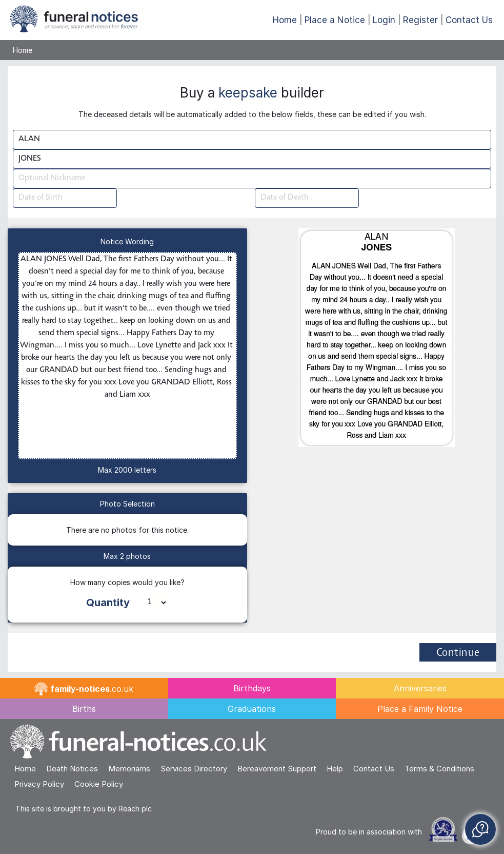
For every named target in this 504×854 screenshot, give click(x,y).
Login (384, 20)
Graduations (252, 709)
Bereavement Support (277, 769)
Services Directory (194, 769)
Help (335, 769)
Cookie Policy (99, 784)
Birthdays (252, 688)
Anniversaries (420, 688)
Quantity (108, 603)
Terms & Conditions (439, 769)
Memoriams (129, 769)
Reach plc (135, 809)
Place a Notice (335, 20)
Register (420, 20)
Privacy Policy (39, 784)
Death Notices (72, 769)
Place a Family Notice (420, 709)
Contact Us (469, 20)
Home (285, 20)
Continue (458, 653)
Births (84, 709)
